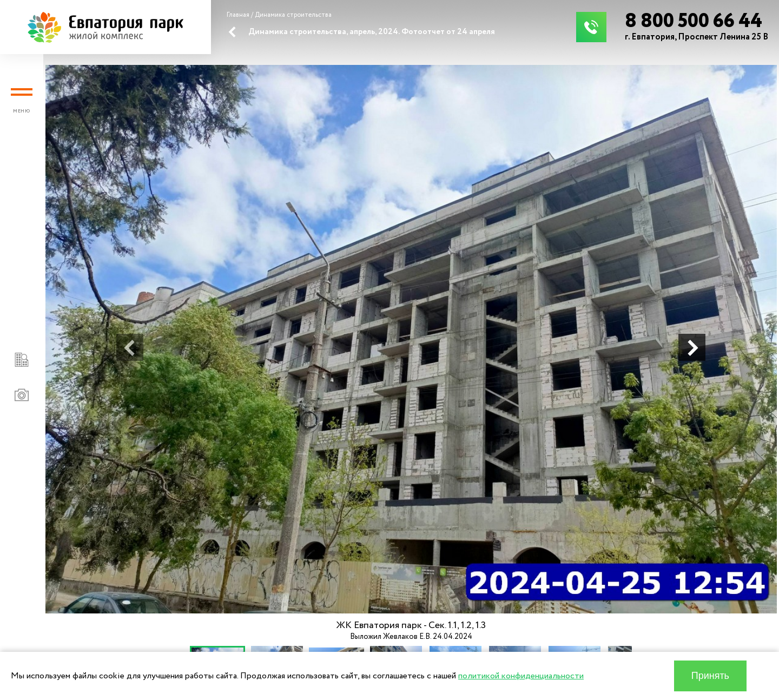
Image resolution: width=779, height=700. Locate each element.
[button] (130, 347)
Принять (710, 676)
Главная (238, 15)
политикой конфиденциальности (521, 676)
